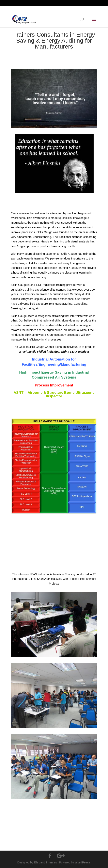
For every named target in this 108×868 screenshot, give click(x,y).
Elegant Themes (46, 862)
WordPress (83, 862)
